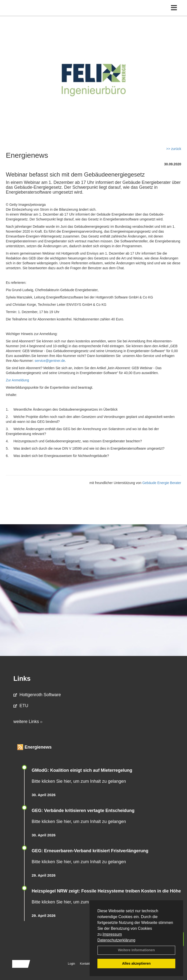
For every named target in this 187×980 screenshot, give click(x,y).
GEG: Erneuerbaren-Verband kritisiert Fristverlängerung (91, 851)
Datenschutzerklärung (116, 940)
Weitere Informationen (136, 950)
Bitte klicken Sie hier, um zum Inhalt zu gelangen (79, 781)
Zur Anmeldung (17, 380)
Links (22, 679)
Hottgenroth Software (37, 695)
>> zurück (174, 149)
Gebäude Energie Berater (162, 483)
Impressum (112, 934)
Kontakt (85, 964)
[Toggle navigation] (174, 8)
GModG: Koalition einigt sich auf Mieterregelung (82, 770)
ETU (21, 706)
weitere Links (28, 722)
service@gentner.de (50, 361)
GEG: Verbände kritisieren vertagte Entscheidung (83, 811)
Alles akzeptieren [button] (136, 963)
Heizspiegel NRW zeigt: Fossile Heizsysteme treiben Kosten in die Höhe (106, 891)
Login (71, 964)
